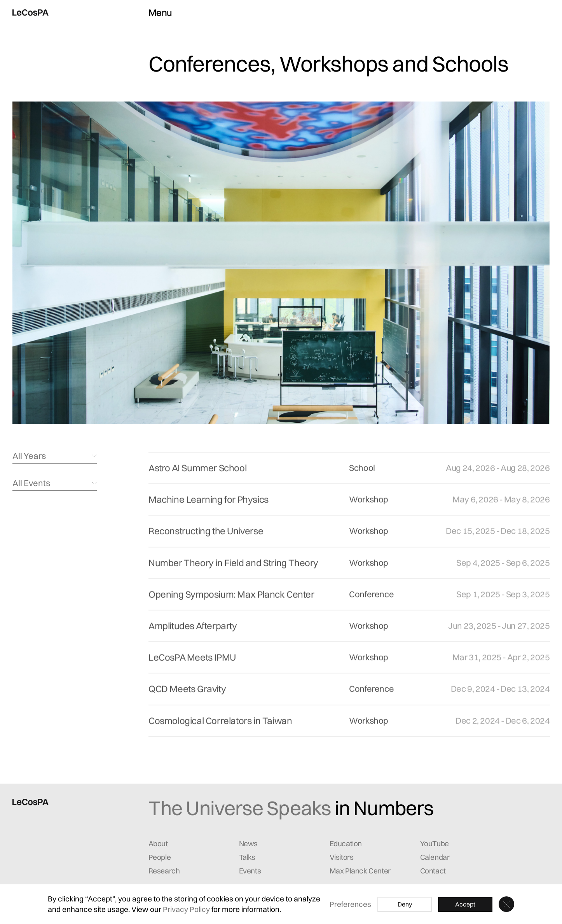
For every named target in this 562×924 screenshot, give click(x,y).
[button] (506, 904)
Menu (160, 12)
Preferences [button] (350, 904)
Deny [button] (405, 904)
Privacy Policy (186, 909)
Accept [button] (465, 904)
